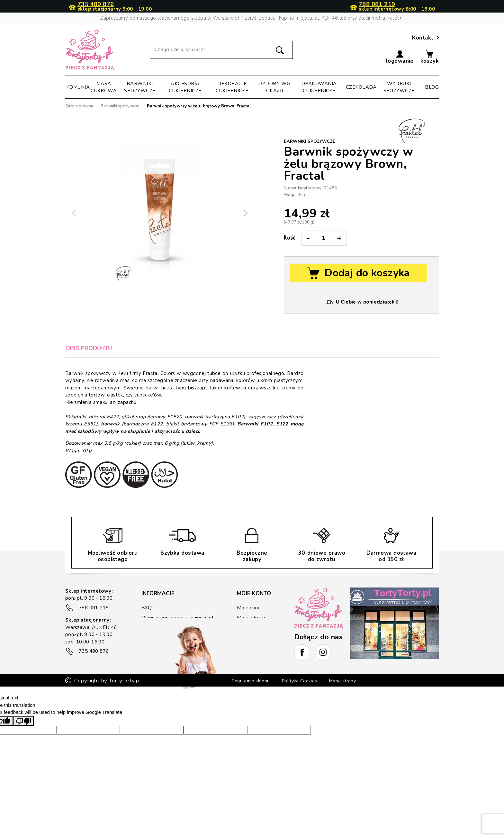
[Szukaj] (221, 50)
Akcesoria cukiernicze (185, 87)
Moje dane (248, 608)
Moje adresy (250, 617)
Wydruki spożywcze (399, 87)
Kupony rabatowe (257, 637)
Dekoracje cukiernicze (232, 87)
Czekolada (361, 87)
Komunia (78, 87)
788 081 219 (377, 4)
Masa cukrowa (104, 87)
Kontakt (425, 38)
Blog (432, 87)
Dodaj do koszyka (358, 273)
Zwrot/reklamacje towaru (169, 644)
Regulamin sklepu (245, 703)
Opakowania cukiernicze (319, 87)
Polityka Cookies (301, 703)
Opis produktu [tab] (89, 348)
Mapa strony (350, 703)
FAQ (146, 608)
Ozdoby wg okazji (274, 87)
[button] (400, 57)
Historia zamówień (257, 627)
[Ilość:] (324, 238)
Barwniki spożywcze (140, 87)
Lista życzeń (250, 646)
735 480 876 (96, 4)
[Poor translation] (23, 743)
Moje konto (254, 593)
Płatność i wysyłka (162, 634)
